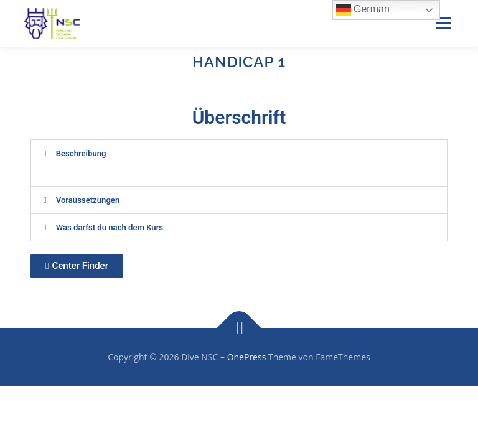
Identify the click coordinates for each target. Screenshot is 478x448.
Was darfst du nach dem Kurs (110, 227)
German (363, 10)
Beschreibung (81, 153)
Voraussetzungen (88, 200)
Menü (443, 23)
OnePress (247, 357)
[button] (239, 153)
